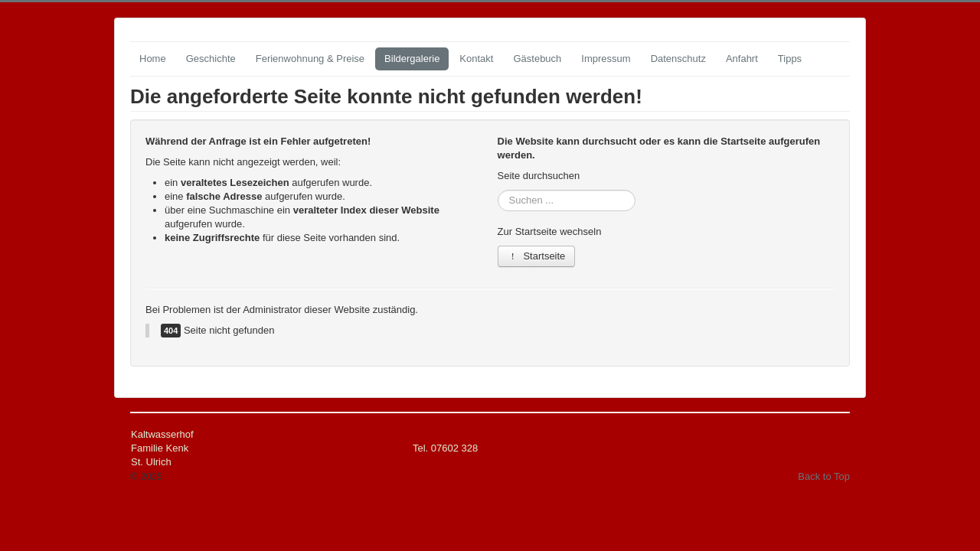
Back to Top (824, 476)
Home (153, 59)
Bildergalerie (412, 59)
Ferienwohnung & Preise (310, 59)
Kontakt (476, 59)
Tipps (790, 59)
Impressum (606, 59)
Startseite (537, 256)
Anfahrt (742, 59)
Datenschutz (678, 59)
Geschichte (211, 59)
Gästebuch (537, 59)
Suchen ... (498, 190)
